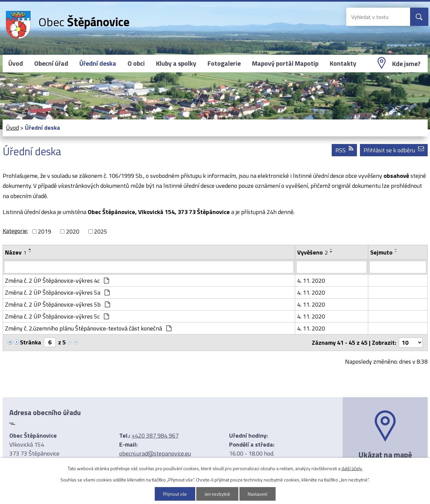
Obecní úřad (51, 63)
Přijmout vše (174, 494)
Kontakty (343, 63)
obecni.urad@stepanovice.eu (155, 453)
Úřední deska (98, 63)
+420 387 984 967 (155, 435)
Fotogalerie (224, 63)
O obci (136, 63)
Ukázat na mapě (385, 455)
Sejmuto (381, 252)
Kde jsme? (406, 64)
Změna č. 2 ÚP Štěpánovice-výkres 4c (57, 281)
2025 (101, 231)
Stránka (31, 342)
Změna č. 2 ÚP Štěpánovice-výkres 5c (57, 316)
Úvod (16, 63)
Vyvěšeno (312, 252)
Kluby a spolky (176, 63)
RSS (344, 150)
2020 (73, 231)
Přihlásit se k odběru (394, 150)
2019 (44, 231)
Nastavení (258, 494)
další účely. (352, 468)
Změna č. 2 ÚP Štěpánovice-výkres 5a (57, 292)
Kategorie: (15, 231)
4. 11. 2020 (311, 281)
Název (16, 252)
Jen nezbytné (217, 494)
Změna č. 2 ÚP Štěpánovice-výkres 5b (57, 304)
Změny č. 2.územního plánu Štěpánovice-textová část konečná (88, 328)
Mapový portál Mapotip (285, 63)
